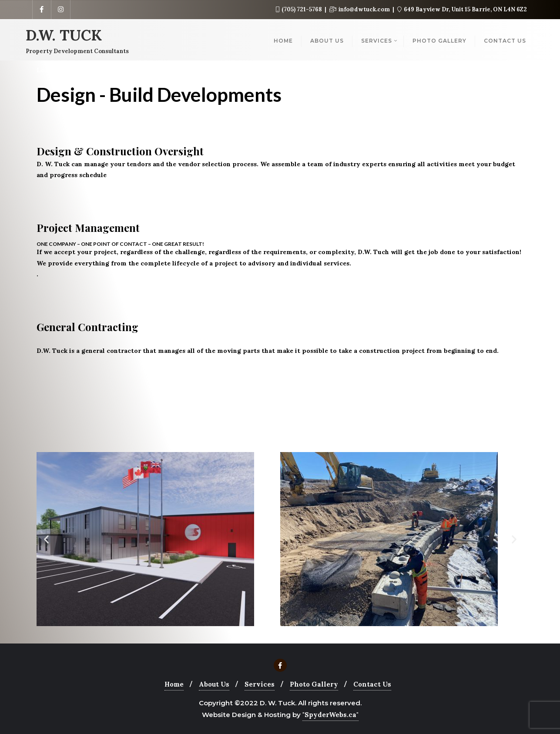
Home (174, 684)
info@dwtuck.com (360, 9)
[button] (46, 539)
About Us (214, 684)
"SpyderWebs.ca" (330, 715)
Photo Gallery (314, 684)
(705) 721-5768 (300, 9)
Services (260, 684)
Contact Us (372, 684)
